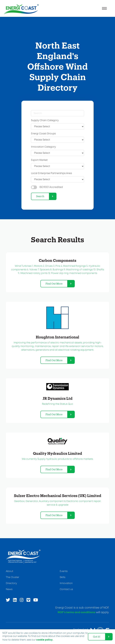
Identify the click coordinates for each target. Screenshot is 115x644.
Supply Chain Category (45, 120)
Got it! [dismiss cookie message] (97, 637)
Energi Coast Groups (43, 134)
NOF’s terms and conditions (76, 612)
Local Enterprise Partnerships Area (51, 173)
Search (40, 196)
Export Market (39, 160)
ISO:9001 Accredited (51, 187)
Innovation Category (43, 147)
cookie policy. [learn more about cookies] (45, 640)
